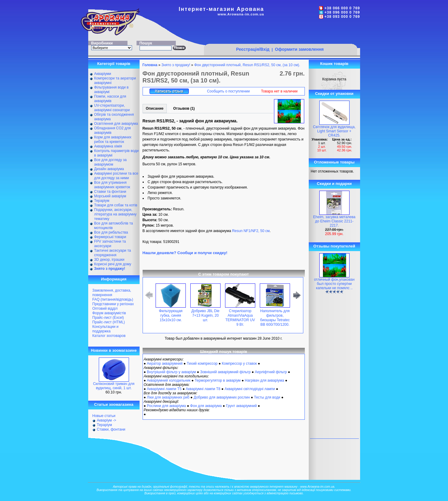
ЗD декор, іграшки (109, 260)
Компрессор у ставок (239, 364)
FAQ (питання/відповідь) (113, 299)
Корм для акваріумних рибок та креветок (113, 139)
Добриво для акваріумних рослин (222, 397)
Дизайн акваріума (109, 169)
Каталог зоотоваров (109, 336)
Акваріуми (103, 74)
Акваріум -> (107, 420)
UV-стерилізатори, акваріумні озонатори (112, 108)
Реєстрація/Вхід (253, 49)
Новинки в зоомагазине (114, 350)
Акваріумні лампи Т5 (164, 389)
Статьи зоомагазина (114, 404)
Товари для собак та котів (116, 205)
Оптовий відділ (105, 309)
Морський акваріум (110, 196)
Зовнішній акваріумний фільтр (225, 372)
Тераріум (102, 201)
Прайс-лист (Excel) (108, 318)
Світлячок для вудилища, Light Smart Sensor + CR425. (334, 131)
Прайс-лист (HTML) (109, 322)
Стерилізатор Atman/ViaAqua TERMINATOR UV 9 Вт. (240, 318)
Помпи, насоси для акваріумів (110, 99)
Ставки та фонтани (110, 192)
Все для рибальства (111, 232)
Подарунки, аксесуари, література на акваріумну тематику (116, 214)
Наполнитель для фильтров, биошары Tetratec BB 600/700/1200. (275, 318)
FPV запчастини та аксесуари (110, 244)
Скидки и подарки (334, 184)
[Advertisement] (280, 32)
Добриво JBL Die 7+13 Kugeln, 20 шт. (205, 315)
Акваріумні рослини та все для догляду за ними (116, 176)
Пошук (146, 43)
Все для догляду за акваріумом (111, 162)
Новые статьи (104, 416)
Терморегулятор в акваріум (218, 380)
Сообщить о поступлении (228, 91)
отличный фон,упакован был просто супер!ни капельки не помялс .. (334, 284)
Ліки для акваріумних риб (168, 397)
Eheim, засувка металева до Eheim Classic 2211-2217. (334, 221)
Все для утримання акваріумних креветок (112, 185)
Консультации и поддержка (106, 329)
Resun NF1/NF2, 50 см (251, 231)
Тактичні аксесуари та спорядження (113, 253)
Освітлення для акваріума (116, 124)
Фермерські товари (110, 237)
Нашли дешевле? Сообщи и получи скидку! (185, 253)
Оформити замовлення (299, 49)
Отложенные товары (334, 162)
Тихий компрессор (202, 364)
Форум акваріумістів (109, 313)
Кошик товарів (334, 64)
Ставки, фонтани (111, 429)
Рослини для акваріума (166, 406)
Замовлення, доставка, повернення (112, 293)
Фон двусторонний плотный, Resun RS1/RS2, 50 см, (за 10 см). (247, 65)
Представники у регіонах (113, 304)
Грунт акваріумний (241, 406)
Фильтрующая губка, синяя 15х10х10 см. (171, 315)
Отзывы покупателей (334, 246)
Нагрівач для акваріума (264, 380)
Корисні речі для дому (113, 264)
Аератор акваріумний (165, 364)
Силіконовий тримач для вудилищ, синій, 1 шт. (114, 386)
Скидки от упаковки (334, 94)
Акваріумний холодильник (169, 380)
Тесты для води (267, 397)
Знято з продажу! (176, 65)
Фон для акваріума (206, 406)
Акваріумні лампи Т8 (203, 389)
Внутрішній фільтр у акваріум (171, 372)
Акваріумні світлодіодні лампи (250, 389)
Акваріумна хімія (108, 146)
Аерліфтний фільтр (271, 372)
